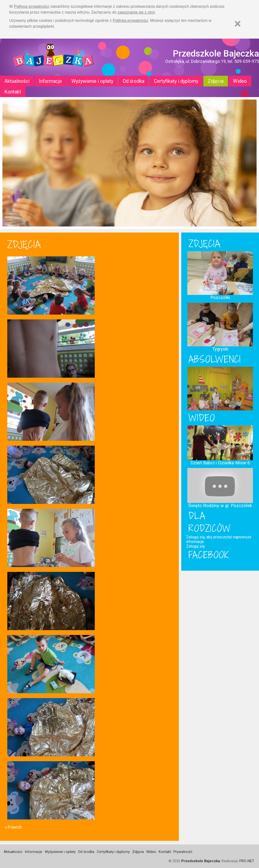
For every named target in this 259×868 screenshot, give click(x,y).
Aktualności (17, 81)
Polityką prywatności (130, 21)
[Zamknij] (238, 24)
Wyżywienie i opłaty (92, 81)
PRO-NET (247, 861)
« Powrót (13, 827)
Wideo (240, 81)
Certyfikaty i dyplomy (176, 81)
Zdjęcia (216, 81)
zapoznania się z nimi (136, 12)
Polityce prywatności (32, 6)
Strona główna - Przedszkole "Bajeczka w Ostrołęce (53, 57)
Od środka (134, 81)
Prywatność (183, 852)
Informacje (50, 81)
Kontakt (13, 92)
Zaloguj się (195, 546)
